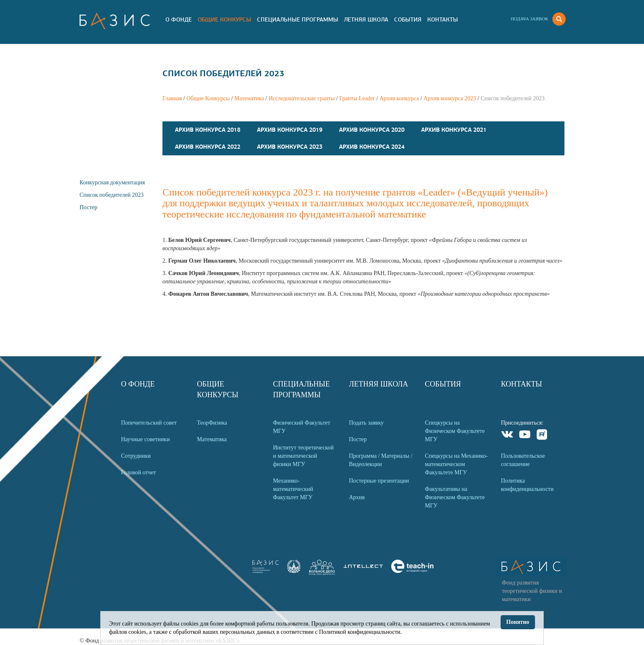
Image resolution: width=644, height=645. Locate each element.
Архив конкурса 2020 (372, 130)
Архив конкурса (399, 98)
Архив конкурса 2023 (450, 98)
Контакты (443, 19)
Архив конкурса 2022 (208, 147)
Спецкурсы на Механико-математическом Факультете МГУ (456, 464)
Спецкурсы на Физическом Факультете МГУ (455, 431)
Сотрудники (136, 456)
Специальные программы (298, 19)
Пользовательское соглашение (523, 460)
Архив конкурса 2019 (290, 130)
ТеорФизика (212, 423)
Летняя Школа (366, 19)
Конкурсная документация (112, 182)
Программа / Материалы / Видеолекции (381, 460)
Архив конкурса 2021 (454, 130)
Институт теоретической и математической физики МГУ (304, 456)
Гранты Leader (357, 98)
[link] (294, 571)
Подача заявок (529, 19)
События (408, 19)
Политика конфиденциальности (527, 485)
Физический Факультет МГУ (302, 427)
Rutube (542, 436)
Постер (88, 207)
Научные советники (145, 439)
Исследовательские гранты (302, 98)
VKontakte (507, 436)
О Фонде (179, 19)
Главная (172, 98)
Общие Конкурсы (224, 19)
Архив (357, 497)
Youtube (525, 436)
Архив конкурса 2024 (372, 147)
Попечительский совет (149, 423)
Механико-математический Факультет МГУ (293, 489)
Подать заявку (366, 423)
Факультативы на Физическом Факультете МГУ (455, 497)
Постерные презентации (379, 481)
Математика (249, 98)
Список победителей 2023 (111, 195)
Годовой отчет (138, 472)
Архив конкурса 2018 (208, 130)
